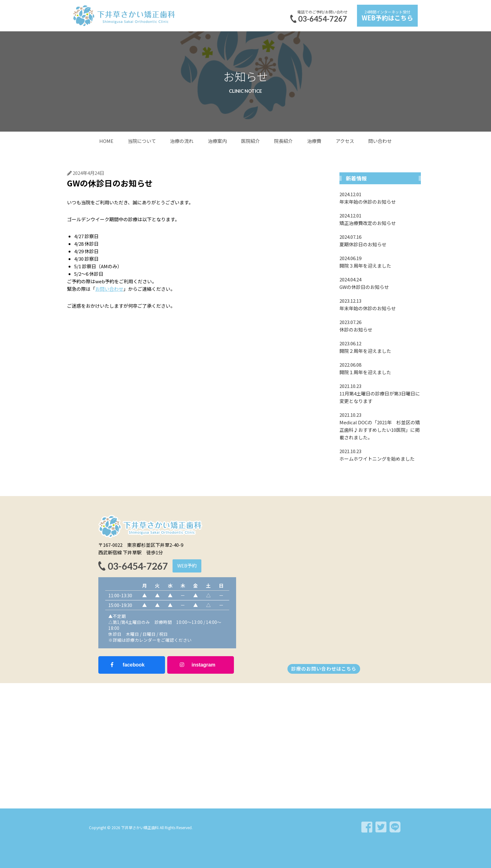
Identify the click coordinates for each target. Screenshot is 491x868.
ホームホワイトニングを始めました (380, 455)
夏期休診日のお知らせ (380, 240)
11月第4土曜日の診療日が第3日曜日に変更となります (380, 393)
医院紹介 (251, 141)
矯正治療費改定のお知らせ (380, 219)
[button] (187, 566)
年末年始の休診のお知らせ (380, 198)
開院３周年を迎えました (380, 262)
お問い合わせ (109, 289)
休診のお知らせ (380, 326)
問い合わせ (380, 141)
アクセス (345, 141)
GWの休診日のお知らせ (380, 283)
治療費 (314, 141)
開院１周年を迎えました (380, 368)
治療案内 (217, 141)
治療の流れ (182, 141)
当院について (142, 141)
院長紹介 (283, 141)
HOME (106, 141)
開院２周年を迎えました (380, 347)
